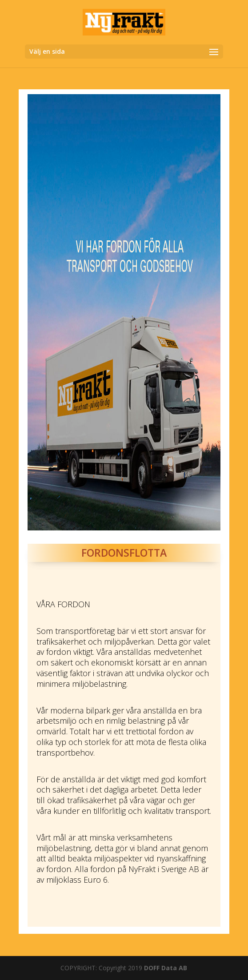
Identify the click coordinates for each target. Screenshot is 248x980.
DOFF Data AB (166, 968)
